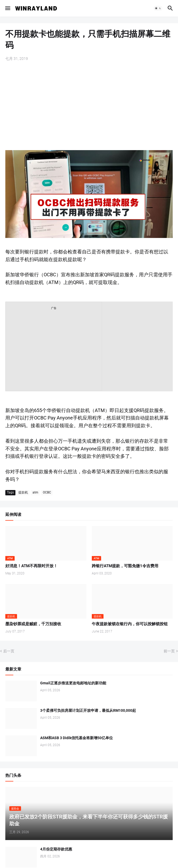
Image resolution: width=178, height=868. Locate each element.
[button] (7, 8)
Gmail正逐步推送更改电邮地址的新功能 (73, 683)
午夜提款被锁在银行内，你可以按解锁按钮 (130, 624)
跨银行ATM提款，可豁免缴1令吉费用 (125, 566)
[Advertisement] (89, 106)
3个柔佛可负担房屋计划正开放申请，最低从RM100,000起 (88, 710)
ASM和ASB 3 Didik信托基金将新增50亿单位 (76, 738)
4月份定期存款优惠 (56, 849)
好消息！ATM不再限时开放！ (31, 566)
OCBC (47, 492)
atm (35, 492)
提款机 (23, 492)
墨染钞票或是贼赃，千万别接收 (33, 624)
